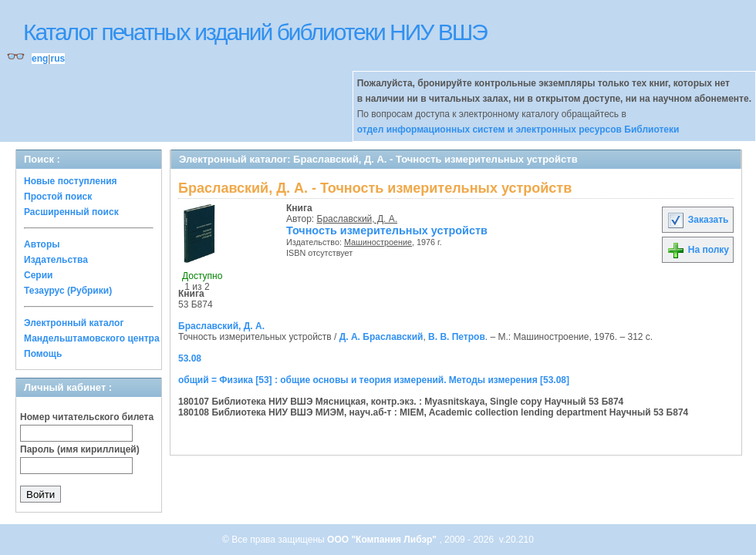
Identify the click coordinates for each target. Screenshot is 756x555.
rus (57, 59)
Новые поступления (71, 181)
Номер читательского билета (87, 417)
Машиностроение (378, 242)
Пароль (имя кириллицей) (80, 449)
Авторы (42, 244)
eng (40, 59)
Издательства (56, 260)
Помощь (43, 354)
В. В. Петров (457, 337)
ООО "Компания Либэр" (383, 540)
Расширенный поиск (71, 212)
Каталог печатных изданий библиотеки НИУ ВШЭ (255, 32)
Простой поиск (58, 197)
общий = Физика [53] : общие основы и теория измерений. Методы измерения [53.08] (374, 380)
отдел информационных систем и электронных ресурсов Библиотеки (518, 129)
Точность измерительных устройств (387, 230)
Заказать (697, 220)
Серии (38, 275)
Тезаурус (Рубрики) (68, 291)
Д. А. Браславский (381, 337)
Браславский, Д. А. (358, 219)
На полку (698, 250)
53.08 (190, 358)
